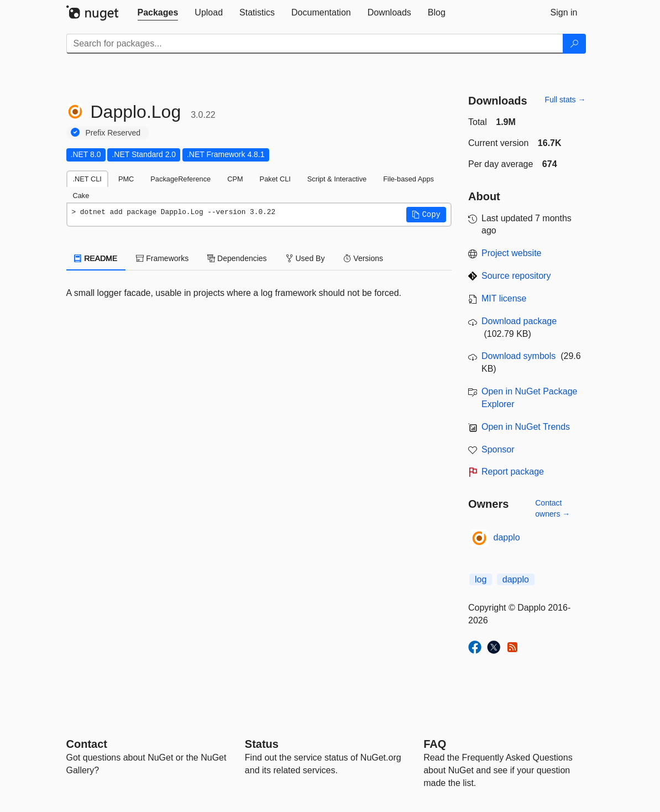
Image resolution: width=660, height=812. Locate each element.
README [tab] (96, 258)
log (481, 579)
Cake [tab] (81, 196)
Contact (87, 744)
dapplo (507, 537)
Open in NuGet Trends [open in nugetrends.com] (526, 427)
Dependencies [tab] (237, 258)
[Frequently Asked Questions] (435, 744)
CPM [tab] (235, 179)
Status (262, 744)
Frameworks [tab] (162, 258)
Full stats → (565, 100)
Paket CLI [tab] (275, 179)
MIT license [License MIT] (504, 298)
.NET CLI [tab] (87, 179)
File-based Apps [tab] (408, 179)
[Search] (574, 44)
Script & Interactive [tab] (337, 179)
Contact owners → (552, 508)
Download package (519, 321)
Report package (513, 472)
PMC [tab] (126, 179)
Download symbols (518, 356)
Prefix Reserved (113, 133)
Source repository (516, 276)
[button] (426, 215)
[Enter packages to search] (315, 44)
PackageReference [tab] (180, 179)
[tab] (158, 13)
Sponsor (498, 449)
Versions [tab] (363, 258)
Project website (512, 253)
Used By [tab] (305, 258)
